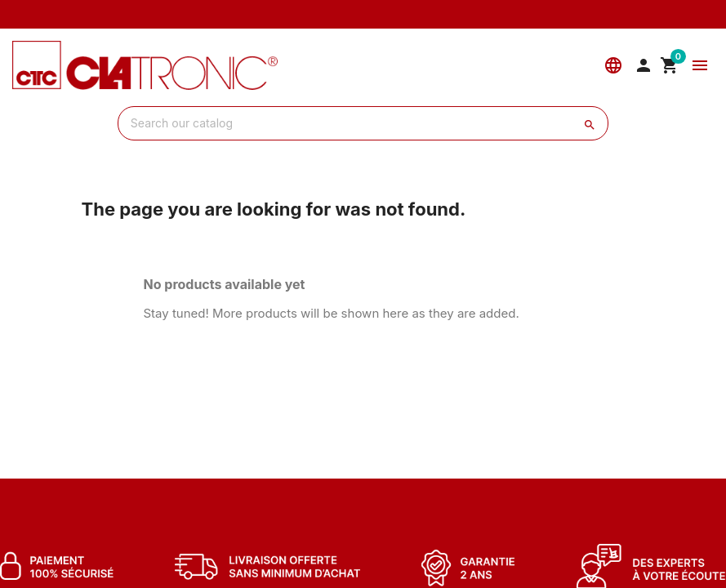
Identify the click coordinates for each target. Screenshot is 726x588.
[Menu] (700, 65)
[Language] (613, 65)
